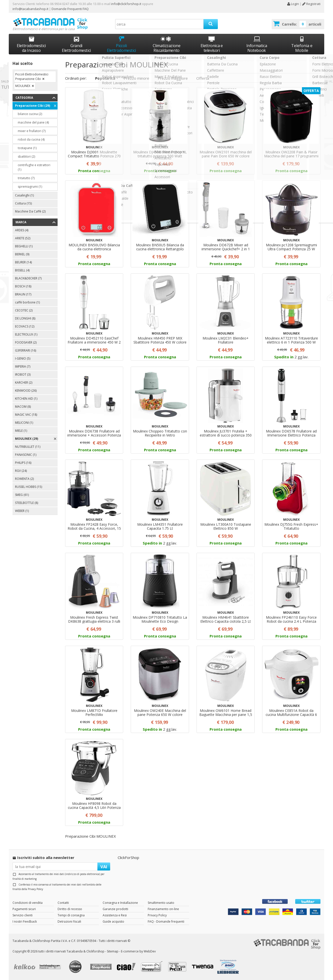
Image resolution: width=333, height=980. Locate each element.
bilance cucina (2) (30, 114)
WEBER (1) (22, 511)
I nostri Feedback (25, 921)
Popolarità (105, 78)
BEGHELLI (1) (24, 246)
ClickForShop (128, 857)
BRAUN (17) (23, 294)
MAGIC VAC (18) (26, 415)
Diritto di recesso (70, 909)
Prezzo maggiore (173, 78)
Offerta (203, 78)
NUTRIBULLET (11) (28, 447)
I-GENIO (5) (23, 358)
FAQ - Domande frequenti (166, 921)
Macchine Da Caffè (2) (30, 211)
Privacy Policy (35, 889)
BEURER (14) (23, 262)
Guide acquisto (113, 921)
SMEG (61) (22, 495)
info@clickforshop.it (126, 4)
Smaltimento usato (161, 903)
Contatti (63, 903)
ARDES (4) (22, 230)
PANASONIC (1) (26, 455)
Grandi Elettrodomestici (76, 44)
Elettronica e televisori (212, 44)
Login (293, 4)
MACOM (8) (23, 407)
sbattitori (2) (26, 156)
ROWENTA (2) (24, 479)
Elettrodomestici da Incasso (31, 44)
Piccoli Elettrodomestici (121, 44)
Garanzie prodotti (115, 909)
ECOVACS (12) (25, 326)
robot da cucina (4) (31, 139)
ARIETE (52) (23, 238)
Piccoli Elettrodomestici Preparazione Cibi (32, 77)
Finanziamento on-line (163, 909)
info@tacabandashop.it (30, 9)
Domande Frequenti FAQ (70, 9)
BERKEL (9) (22, 254)
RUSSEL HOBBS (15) (29, 487)
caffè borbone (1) (27, 302)
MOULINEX (23, 86)
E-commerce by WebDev (138, 951)
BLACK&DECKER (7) (28, 278)
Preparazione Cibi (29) (33, 106)
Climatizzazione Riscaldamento (167, 48)
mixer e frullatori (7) (32, 131)
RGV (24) (21, 471)
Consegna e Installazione (120, 903)
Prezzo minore (136, 78)
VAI (104, 867)
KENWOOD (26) (26, 391)
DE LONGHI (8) (25, 318)
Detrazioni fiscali (69, 921)
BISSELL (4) (22, 270)
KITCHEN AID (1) (26, 399)
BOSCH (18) (23, 286)
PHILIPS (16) (23, 463)
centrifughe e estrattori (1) (34, 167)
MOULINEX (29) (27, 439)
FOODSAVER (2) (26, 342)
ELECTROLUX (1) (26, 334)
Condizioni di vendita (28, 903)
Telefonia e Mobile (302, 44)
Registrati (311, 4)
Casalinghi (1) (24, 195)
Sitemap (113, 951)
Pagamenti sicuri (24, 909)
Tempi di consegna (71, 915)
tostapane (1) (27, 148)
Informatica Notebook (257, 44)
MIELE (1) (21, 431)
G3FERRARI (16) (26, 350)
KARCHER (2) (24, 383)
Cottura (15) (23, 203)
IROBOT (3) (23, 374)
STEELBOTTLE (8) (27, 503)
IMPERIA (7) (23, 366)
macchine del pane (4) (33, 122)
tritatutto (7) (26, 178)
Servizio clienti (23, 915)
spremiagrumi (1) (30, 187)
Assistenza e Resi (115, 915)
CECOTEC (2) (24, 310)
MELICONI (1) (24, 423)
